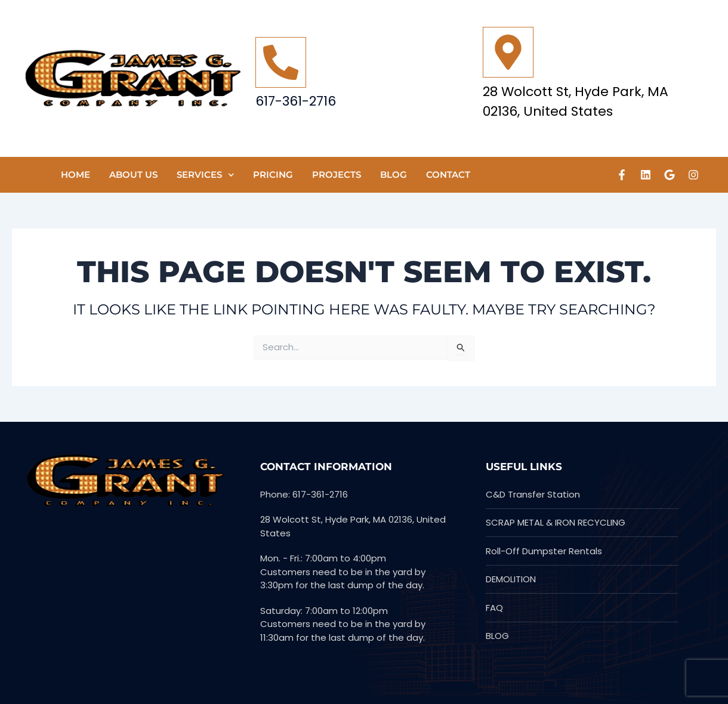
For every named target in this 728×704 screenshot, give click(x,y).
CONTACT (448, 175)
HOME (75, 175)
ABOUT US (133, 175)
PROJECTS (337, 175)
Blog (394, 175)
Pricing (273, 175)
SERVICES (206, 175)
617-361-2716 (296, 101)
